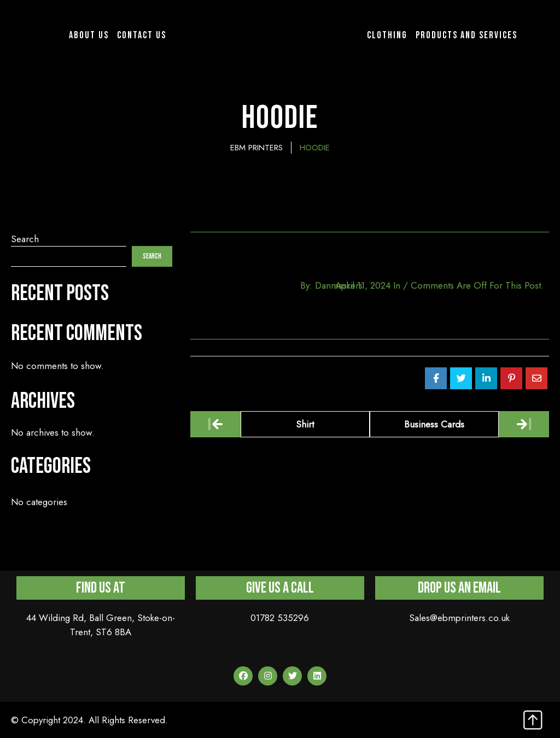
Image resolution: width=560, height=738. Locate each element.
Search (25, 239)
